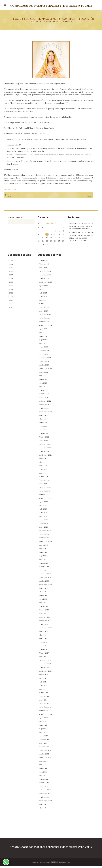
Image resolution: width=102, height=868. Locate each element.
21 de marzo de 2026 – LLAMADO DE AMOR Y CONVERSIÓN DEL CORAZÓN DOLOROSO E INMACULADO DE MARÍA (81, 241)
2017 (11, 277)
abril (43, 302)
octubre (44, 280)
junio (43, 295)
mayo (43, 299)
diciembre (46, 273)
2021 (11, 291)
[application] (49, 196)
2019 (11, 284)
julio (43, 291)
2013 (11, 263)
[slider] (49, 195)
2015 (11, 270)
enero (44, 270)
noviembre (46, 277)
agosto (44, 288)
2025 (11, 306)
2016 (11, 273)
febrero (44, 266)
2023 (11, 299)
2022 (11, 295)
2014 (11, 266)
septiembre (46, 284)
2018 (11, 280)
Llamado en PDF (11, 189)
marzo (44, 263)
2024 (11, 302)
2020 (11, 288)
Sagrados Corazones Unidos (41, 864)
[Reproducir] (6, 195)
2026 (11, 309)
